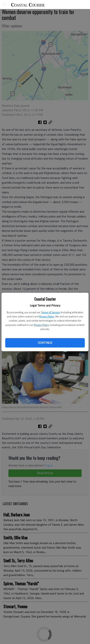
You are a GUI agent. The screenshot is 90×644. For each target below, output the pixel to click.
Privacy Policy (47, 316)
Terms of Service (51, 312)
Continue (45, 343)
